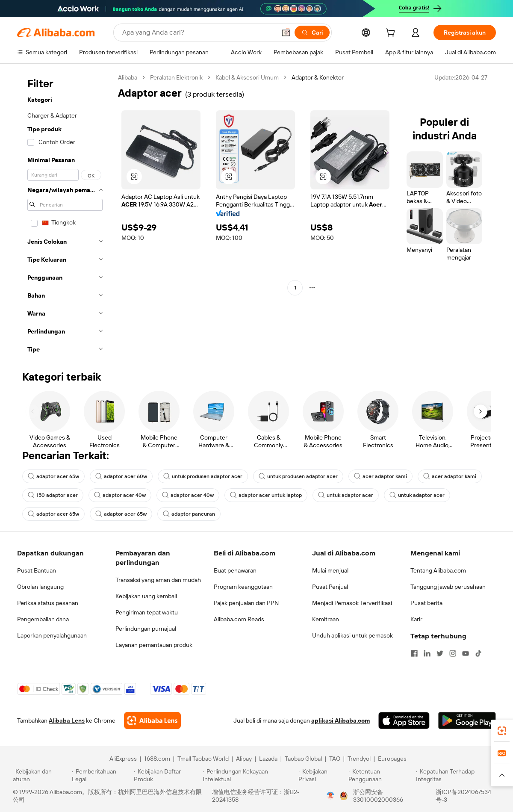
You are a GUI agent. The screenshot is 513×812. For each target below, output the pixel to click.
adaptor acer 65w (53, 476)
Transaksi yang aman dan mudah (158, 580)
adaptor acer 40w (120, 495)
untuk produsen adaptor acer (203, 476)
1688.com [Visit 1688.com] (157, 759)
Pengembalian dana (43, 619)
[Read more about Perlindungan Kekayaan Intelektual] (249, 775)
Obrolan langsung (40, 587)
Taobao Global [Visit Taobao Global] (303, 759)
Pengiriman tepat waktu (147, 612)
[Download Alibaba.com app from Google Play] (467, 720)
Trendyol (359, 759)
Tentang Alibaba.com (438, 570)
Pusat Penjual (330, 587)
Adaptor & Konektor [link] (318, 77)
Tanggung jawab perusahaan (448, 587)
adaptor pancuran (189, 514)
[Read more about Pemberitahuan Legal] (102, 775)
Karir (416, 619)
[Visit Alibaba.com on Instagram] (453, 653)
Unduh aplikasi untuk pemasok (352, 635)
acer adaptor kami (380, 476)
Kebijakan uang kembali (146, 596)
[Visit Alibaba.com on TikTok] (478, 653)
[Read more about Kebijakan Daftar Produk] (167, 775)
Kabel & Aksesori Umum (247, 77)
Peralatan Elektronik (176, 77)
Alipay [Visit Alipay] (244, 759)
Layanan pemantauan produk (154, 645)
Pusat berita (426, 603)
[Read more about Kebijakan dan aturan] (41, 775)
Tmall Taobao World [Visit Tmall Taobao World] (203, 759)
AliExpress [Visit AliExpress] (123, 759)
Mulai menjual (330, 570)
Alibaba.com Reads (239, 619)
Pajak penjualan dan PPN (246, 603)
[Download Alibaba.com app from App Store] (404, 720)
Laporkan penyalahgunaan (52, 635)
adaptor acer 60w (121, 476)
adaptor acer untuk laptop (266, 495)
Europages (392, 759)
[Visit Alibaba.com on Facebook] (414, 653)
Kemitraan (326, 619)
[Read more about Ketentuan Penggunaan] (381, 775)
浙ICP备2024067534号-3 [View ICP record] (463, 796)
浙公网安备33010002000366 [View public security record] (378, 796)
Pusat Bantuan (37, 570)
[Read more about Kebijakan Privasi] (322, 775)
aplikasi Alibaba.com (341, 720)
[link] (502, 731)
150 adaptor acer (53, 495)
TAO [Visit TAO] (335, 759)
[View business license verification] (330, 796)
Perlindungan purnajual (146, 629)
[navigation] (65, 216)
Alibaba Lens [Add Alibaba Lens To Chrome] (67, 720)
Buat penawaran (235, 570)
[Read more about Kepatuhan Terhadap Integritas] (458, 775)
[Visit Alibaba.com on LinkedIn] (427, 653)
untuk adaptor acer (346, 495)
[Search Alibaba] (198, 32)
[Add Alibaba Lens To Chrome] (152, 720)
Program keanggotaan (243, 587)
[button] (286, 32)
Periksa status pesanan (48, 603)
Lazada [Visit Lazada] (268, 759)
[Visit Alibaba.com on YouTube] (466, 653)
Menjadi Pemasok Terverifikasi (352, 603)
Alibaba (128, 77)
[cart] (392, 34)
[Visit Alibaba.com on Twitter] (440, 653)
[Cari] (312, 32)
